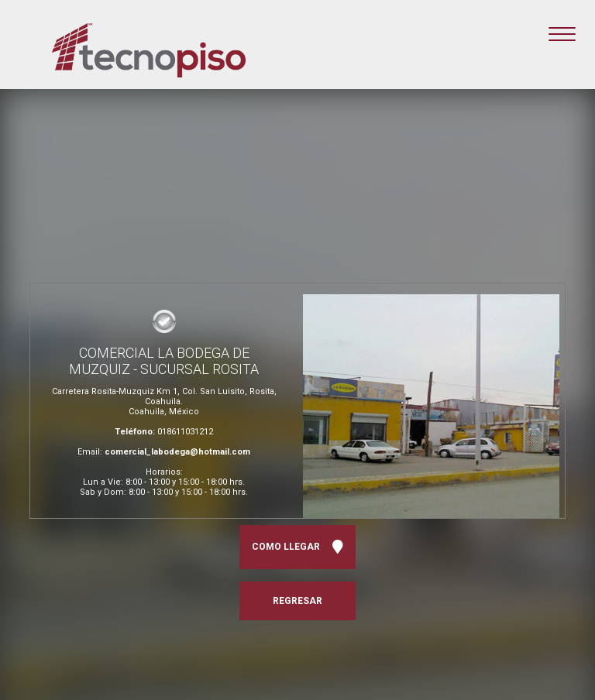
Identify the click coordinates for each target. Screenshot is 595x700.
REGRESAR (297, 601)
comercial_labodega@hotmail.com (177, 452)
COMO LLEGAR (297, 547)
